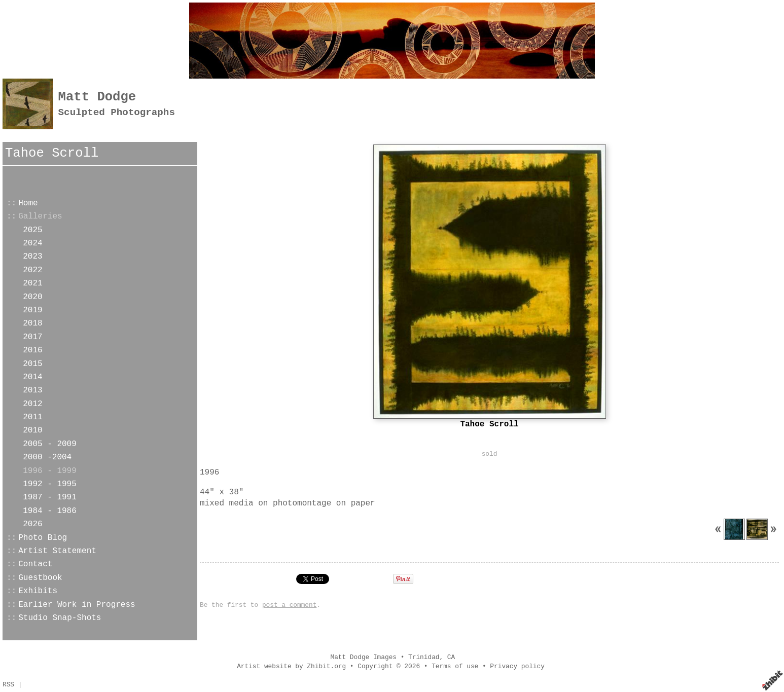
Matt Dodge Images (363, 657)
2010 (32, 430)
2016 (32, 350)
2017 (32, 337)
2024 (32, 243)
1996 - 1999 (50, 471)
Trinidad (424, 657)
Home (28, 203)
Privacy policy (517, 666)
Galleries (40, 216)
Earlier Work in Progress (77, 605)
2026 (32, 524)
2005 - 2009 (50, 444)
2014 (32, 377)
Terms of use (455, 666)
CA (451, 657)
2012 (32, 404)
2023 (32, 257)
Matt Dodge (97, 97)
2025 (32, 230)
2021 (32, 283)
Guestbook (40, 578)
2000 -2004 (47, 457)
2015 (32, 364)
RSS (8, 685)
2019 (32, 310)
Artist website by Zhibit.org (291, 666)
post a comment (290, 605)
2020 (32, 297)
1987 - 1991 (50, 497)
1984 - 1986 (50, 511)
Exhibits (38, 591)
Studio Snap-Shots (60, 618)
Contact (35, 564)
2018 (32, 323)
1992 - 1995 (50, 484)
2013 (32, 390)
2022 (32, 270)
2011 (32, 417)
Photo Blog (43, 538)
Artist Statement (57, 551)
